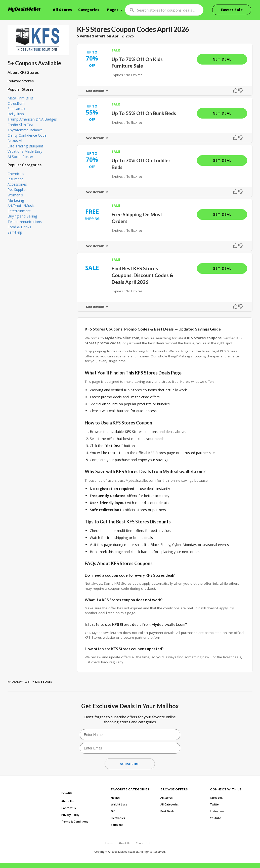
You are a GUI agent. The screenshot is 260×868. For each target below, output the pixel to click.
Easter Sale (232, 10)
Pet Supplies (17, 189)
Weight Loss (119, 804)
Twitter (215, 804)
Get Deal (222, 59)
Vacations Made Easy (25, 151)
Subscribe (130, 764)
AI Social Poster (20, 157)
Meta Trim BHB (20, 98)
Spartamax (16, 109)
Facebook (216, 798)
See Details (95, 91)
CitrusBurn (16, 103)
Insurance (15, 179)
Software (117, 825)
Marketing (16, 200)
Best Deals (167, 811)
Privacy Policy (70, 815)
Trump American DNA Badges (32, 119)
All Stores (62, 10)
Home (109, 843)
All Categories (170, 804)
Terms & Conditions (75, 822)
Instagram (217, 811)
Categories (89, 10)
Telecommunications (25, 222)
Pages (113, 10)
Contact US (69, 808)
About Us (68, 801)
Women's (15, 195)
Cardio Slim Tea (20, 125)
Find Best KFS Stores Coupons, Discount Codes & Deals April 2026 (142, 275)
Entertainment (19, 211)
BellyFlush (16, 114)
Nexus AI (15, 141)
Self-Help (15, 232)
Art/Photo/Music (21, 206)
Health (115, 798)
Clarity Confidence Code (27, 135)
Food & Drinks (19, 227)
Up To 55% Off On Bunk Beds (144, 113)
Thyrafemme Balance (25, 130)
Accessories (17, 184)
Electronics (118, 818)
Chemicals (16, 174)
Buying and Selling (22, 216)
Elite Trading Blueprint (25, 146)
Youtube (216, 818)
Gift (113, 811)
